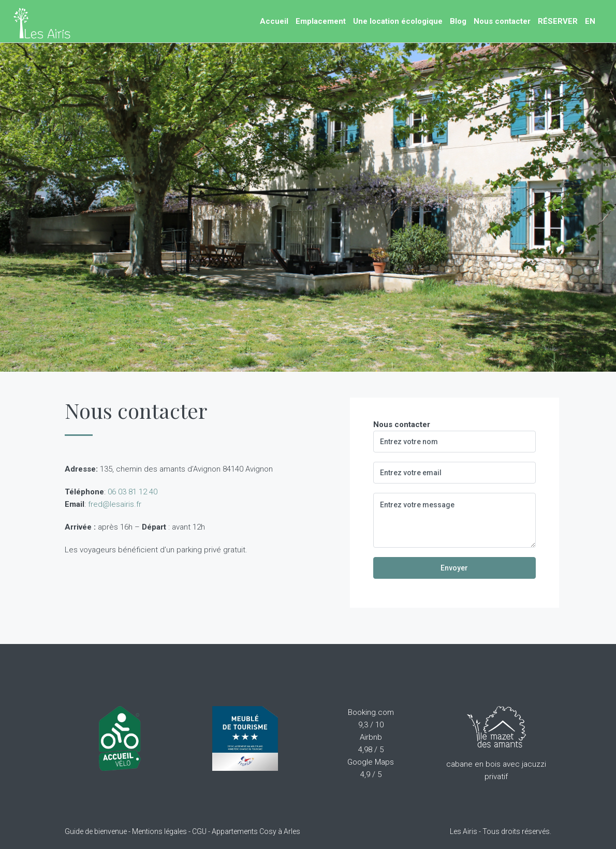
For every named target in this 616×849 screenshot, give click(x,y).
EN (590, 21)
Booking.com (371, 712)
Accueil (274, 21)
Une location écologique (398, 21)
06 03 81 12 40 (133, 492)
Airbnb (371, 737)
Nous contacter (502, 21)
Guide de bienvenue (96, 831)
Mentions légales (159, 831)
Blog (458, 21)
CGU (199, 831)
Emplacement (321, 21)
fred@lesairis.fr (115, 504)
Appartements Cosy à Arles (256, 831)
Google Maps (371, 762)
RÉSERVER (558, 21)
